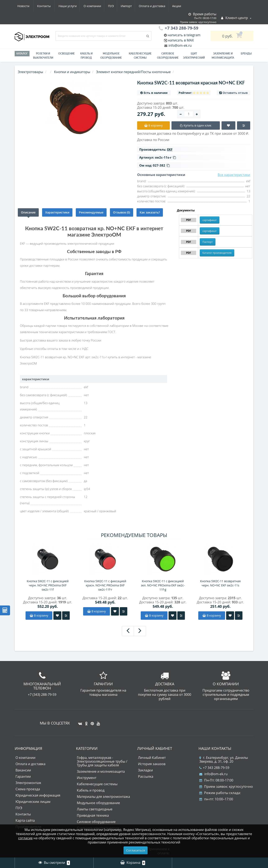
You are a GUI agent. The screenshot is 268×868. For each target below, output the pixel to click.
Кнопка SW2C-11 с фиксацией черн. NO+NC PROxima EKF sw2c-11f (48, 585)
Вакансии (23, 770)
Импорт (88, 6)
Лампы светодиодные (95, 809)
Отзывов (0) (122, 212)
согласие (25, 838)
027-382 (161, 165)
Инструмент (87, 778)
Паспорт (208, 242)
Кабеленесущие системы (140, 56)
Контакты (179, 6)
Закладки (145, 770)
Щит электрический (194, 56)
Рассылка (146, 776)
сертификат (210, 220)
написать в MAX (181, 40)
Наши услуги (26, 6)
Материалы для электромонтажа (103, 797)
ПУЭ (72, 6)
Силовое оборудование (168, 56)
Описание (28, 212)
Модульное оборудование (111, 56)
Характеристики (57, 212)
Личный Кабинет (152, 758)
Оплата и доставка (114, 6)
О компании (52, 6)
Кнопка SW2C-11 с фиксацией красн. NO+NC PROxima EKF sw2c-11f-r (105, 585)
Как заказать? (150, 212)
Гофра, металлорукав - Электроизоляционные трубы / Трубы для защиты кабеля (102, 761)
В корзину (39, 615)
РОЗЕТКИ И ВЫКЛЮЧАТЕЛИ (43, 56)
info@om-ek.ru (180, 45)
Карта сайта (25, 820)
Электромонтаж (28, 783)
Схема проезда (28, 789)
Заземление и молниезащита (101, 771)
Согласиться (136, 850)
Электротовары (30, 72)
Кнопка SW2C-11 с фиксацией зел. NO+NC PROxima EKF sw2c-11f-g (163, 585)
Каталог (22, 54)
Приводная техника (93, 815)
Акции (140, 6)
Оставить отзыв (235, 93)
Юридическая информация (38, 795)
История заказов (152, 764)
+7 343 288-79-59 (214, 768)
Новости (158, 6)
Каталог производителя (217, 253)
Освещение (66, 54)
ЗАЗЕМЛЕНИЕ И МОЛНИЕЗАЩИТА (223, 56)
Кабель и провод (86, 56)
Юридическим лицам (33, 802)
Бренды (246, 54)
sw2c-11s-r (165, 157)
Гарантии (23, 776)
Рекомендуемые (91, 212)
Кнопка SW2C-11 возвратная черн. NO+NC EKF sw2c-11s (220, 583)
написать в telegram (184, 35)
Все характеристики (234, 175)
